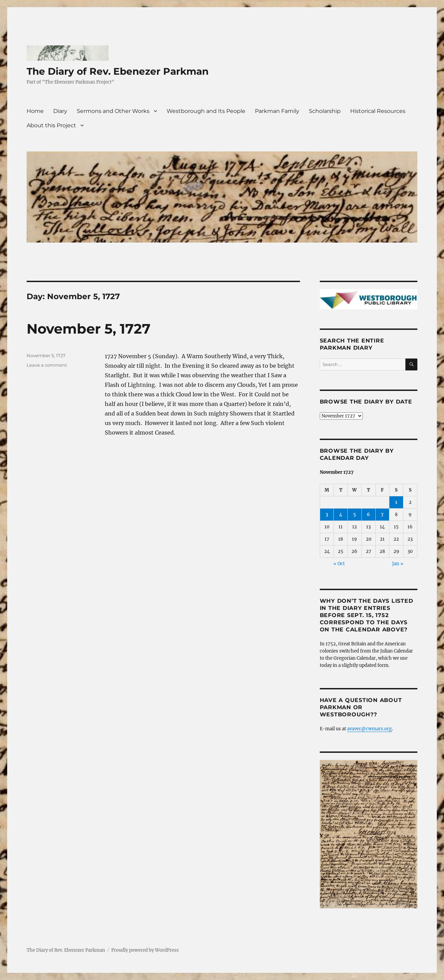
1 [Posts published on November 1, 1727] (396, 502)
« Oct (339, 564)
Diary (60, 111)
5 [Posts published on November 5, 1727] (355, 515)
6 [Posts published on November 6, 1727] (368, 515)
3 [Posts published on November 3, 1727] (327, 515)
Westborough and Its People (206, 111)
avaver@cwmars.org (369, 729)
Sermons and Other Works (113, 111)
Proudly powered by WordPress (145, 950)
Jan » (398, 564)
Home (35, 111)
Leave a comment (47, 365)
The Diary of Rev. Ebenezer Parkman (118, 71)
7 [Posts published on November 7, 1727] (382, 515)
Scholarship (325, 111)
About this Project (51, 125)
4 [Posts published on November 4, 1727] (341, 515)
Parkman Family (277, 111)
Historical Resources (378, 111)
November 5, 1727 (89, 329)
